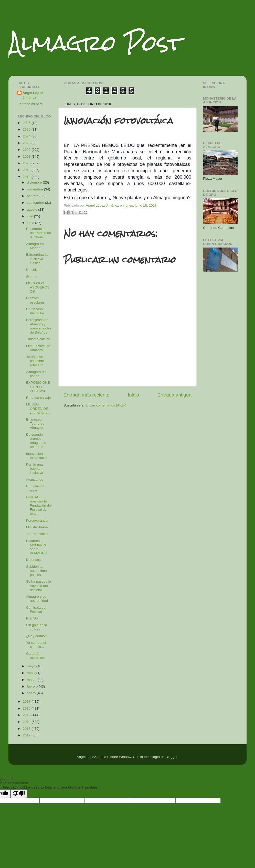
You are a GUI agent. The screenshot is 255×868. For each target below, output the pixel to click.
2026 (27, 123)
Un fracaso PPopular (35, 311)
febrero (33, 686)
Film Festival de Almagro (38, 348)
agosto (33, 210)
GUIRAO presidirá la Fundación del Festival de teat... (39, 506)
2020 (27, 163)
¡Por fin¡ (32, 276)
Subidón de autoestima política (36, 571)
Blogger (172, 757)
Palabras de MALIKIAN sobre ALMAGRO (37, 547)
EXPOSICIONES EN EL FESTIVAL (38, 387)
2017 (27, 701)
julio (30, 216)
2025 (27, 129)
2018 (27, 177)
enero (32, 693)
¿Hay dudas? (36, 636)
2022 (27, 150)
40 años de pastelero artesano (35, 361)
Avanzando (35, 480)
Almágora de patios (36, 374)
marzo (32, 680)
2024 (27, 136)
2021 (27, 157)
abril (31, 673)
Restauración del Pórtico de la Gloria (39, 233)
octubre (33, 196)
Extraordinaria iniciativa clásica (37, 259)
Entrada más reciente (87, 395)
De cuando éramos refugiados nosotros (36, 441)
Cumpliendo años (35, 488)
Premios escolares (35, 300)
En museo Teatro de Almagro (35, 424)
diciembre (35, 182)
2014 (27, 722)
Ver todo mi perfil (30, 104)
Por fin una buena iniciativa (35, 469)
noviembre (35, 189)
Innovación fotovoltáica (37, 456)
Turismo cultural (38, 339)
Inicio (133, 395)
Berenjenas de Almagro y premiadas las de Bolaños (39, 326)
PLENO (32, 618)
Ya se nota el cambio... (36, 645)
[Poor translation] (19, 794)
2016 (27, 708)
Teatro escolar (37, 534)
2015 (27, 715)
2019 (27, 170)
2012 (27, 735)
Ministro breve (37, 527)
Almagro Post (95, 43)
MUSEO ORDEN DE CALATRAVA (38, 408)
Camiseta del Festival (36, 610)
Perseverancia (37, 521)
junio (31, 223)
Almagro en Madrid (35, 246)
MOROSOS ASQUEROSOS (38, 287)
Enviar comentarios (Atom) (106, 405)
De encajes (35, 560)
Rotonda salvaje (39, 398)
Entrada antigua (174, 395)
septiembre (36, 203)
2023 (27, 143)
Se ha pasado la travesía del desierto (39, 586)
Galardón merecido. (36, 656)
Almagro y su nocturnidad (37, 599)
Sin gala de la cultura (37, 627)
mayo (32, 666)
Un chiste (33, 270)
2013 (27, 729)
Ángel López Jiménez (33, 95)
